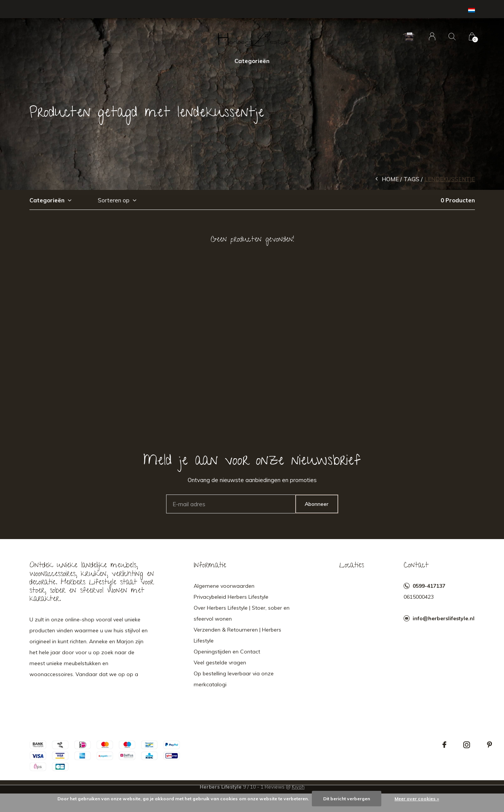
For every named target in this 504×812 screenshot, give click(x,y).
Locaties (352, 566)
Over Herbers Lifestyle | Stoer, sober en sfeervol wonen (242, 613)
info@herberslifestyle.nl (444, 618)
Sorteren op (114, 200)
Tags (412, 179)
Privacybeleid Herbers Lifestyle (231, 597)
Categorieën (252, 61)
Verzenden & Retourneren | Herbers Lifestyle (237, 635)
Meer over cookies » (417, 799)
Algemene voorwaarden (224, 586)
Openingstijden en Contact (227, 652)
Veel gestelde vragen (220, 663)
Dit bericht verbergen (347, 799)
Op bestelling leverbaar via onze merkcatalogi (234, 679)
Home (390, 179)
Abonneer (317, 504)
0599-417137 (429, 586)
